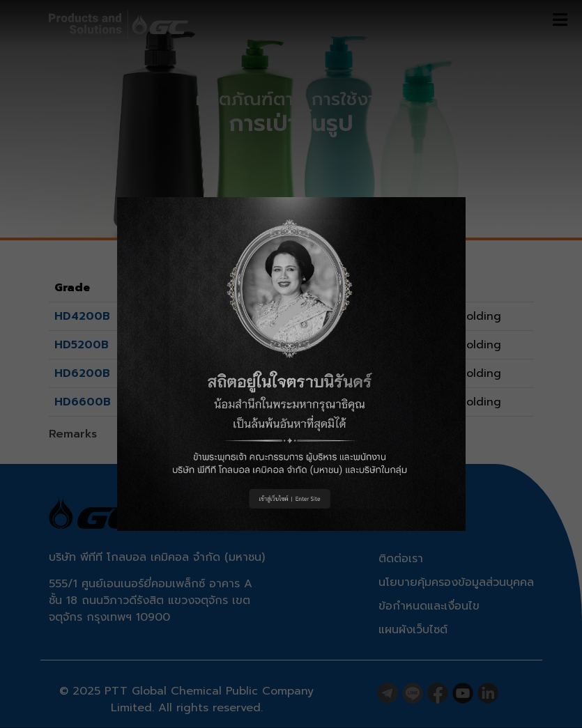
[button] (291, 364)
